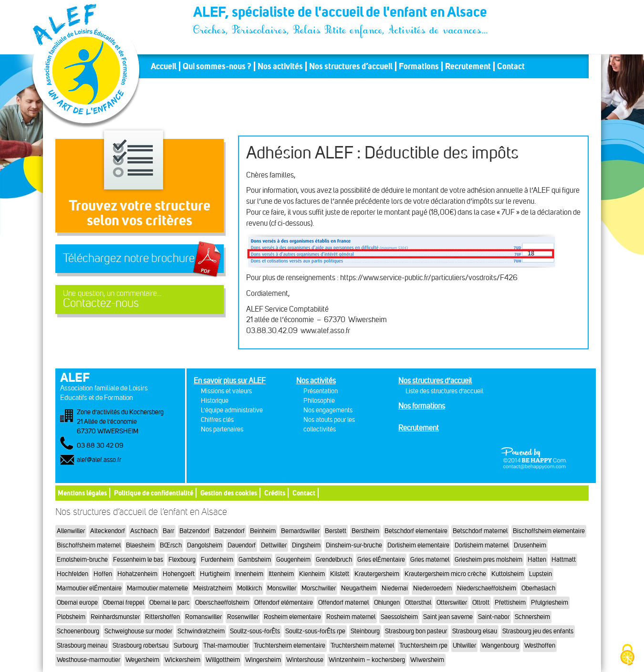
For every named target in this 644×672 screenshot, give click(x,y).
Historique (215, 401)
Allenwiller (71, 531)
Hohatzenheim (137, 574)
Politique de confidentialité (154, 493)
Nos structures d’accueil (351, 66)
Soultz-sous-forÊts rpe (315, 631)
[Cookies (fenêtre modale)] (627, 656)
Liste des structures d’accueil (444, 391)
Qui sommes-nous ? (217, 66)
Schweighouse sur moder (138, 631)
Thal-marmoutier (226, 646)
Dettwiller (274, 545)
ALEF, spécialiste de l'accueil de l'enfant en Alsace (341, 13)
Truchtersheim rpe (423, 646)
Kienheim (312, 574)
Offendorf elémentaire (284, 603)
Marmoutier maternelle (157, 588)
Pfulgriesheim (550, 603)
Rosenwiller (243, 617)
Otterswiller (452, 603)
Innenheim (249, 574)
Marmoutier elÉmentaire (89, 588)
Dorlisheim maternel (482, 545)
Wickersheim (182, 660)
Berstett (336, 531)
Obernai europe (77, 603)
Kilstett (340, 574)
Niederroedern (432, 588)
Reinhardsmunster (115, 617)
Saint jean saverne (448, 617)
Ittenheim (281, 574)
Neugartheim (359, 588)
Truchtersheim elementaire (290, 646)
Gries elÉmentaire (381, 560)
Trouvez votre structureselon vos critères (140, 213)
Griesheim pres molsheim (488, 560)
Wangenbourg (500, 646)
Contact (511, 66)
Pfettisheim (510, 603)
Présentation (321, 391)
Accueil (164, 66)
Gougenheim (293, 560)
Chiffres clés (217, 420)
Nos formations (422, 406)
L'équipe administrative (232, 410)
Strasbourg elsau (475, 631)
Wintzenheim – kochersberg (367, 660)
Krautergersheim (377, 574)
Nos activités (280, 66)
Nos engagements (328, 410)
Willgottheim (223, 660)
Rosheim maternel (351, 617)
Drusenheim (530, 545)
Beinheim (263, 531)
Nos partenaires (222, 429)
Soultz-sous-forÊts (255, 631)
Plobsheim (71, 617)
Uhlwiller (464, 646)
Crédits (275, 493)
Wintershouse (305, 660)
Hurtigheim (215, 574)
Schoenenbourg (78, 631)
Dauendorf (242, 545)
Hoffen (103, 574)
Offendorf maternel (343, 603)
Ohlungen (387, 603)
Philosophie (319, 401)
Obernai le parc (170, 603)
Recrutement (468, 66)
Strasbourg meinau (82, 646)
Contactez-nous (140, 299)
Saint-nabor (494, 617)
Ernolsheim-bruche (82, 560)
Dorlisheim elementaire (418, 545)
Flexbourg (182, 560)
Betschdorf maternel (480, 531)
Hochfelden (73, 574)
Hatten (537, 560)
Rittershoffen (162, 617)
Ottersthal (418, 603)
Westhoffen (540, 646)
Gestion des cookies (229, 493)
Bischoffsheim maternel (89, 545)
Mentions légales (82, 493)
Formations (419, 66)
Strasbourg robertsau (140, 646)
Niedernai (395, 588)
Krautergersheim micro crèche (445, 574)
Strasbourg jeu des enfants (538, 631)
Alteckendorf (108, 531)
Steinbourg (365, 631)
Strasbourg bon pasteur (416, 631)
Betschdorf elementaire (416, 531)
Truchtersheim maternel (362, 646)
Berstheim (365, 531)
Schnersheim (532, 617)
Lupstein (540, 574)
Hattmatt (564, 560)
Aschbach (144, 531)
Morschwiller (319, 588)
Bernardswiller (300, 531)
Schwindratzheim (201, 631)
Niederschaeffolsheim (487, 588)
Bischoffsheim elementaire (549, 531)
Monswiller (282, 588)
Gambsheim (255, 560)
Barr (168, 531)
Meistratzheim (213, 588)
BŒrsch (171, 545)
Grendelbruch (334, 560)
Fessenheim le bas (138, 560)
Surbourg (186, 646)
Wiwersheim (427, 660)
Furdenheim (217, 560)
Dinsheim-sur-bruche (354, 545)
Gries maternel (430, 560)
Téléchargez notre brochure (129, 258)
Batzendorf (194, 531)
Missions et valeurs (226, 391)
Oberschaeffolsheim (222, 603)
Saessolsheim (399, 617)
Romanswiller (203, 617)
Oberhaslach (538, 588)
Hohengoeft (179, 574)
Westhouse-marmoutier (88, 660)
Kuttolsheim (508, 574)
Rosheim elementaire (292, 617)
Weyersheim (142, 660)
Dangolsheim (205, 545)
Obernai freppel (124, 603)
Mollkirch (249, 588)
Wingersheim (263, 660)
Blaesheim (140, 545)
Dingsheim (306, 545)
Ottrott (481, 603)
